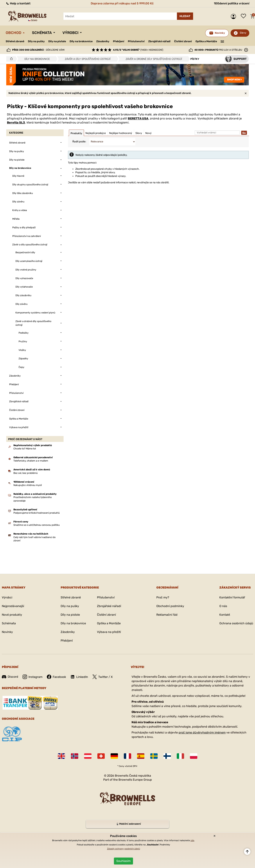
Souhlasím (123, 861)
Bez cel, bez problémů (26, 473)
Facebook (56, 677)
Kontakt (225, 615)
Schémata (42, 33)
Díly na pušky (36, 41)
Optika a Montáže (206, 41)
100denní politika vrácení (232, 3)
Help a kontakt (18, 3)
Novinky (7, 632)
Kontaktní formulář (232, 597)
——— (222, 41)
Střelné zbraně (15, 41)
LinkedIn (79, 677)
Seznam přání (244, 16)
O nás (223, 606)
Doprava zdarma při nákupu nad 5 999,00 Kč (122, 3)
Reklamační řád (167, 615)
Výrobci (70, 33)
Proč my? (163, 597)
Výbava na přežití (109, 632)
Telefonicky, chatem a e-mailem (31, 461)
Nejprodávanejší (13, 606)
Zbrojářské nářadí (159, 41)
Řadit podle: (79, 142)
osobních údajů (132, 849)
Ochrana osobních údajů (236, 623)
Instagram (33, 677)
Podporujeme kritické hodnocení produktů (37, 513)
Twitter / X (103, 677)
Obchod (14, 33)
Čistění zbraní (183, 41)
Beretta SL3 (16, 122)
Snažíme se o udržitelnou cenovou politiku (37, 525)
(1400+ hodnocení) (138, 50)
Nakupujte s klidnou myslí (28, 485)
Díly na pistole (57, 41)
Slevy (243, 33)
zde (192, 840)
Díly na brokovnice (81, 41)
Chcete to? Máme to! (25, 449)
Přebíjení (119, 41)
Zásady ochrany (115, 849)
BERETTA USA (138, 118)
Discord (10, 677)
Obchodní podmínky (170, 606)
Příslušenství (136, 41)
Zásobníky (103, 41)
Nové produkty (12, 615)
